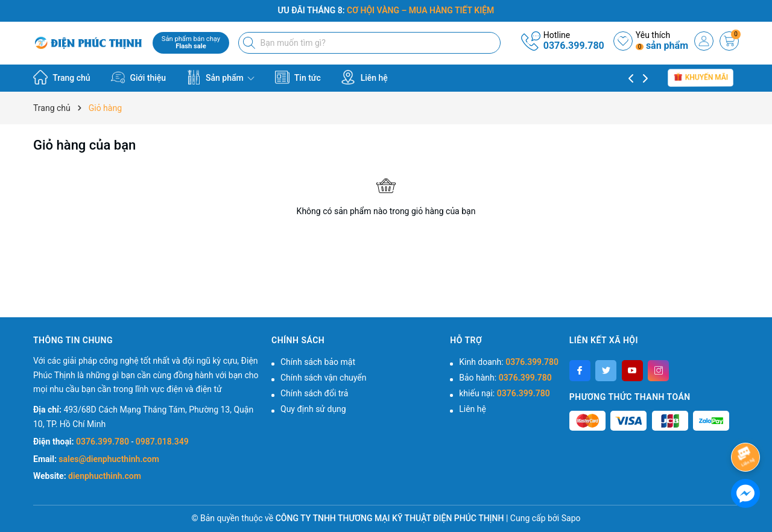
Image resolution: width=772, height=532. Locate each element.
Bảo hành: (505, 378)
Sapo (571, 518)
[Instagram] (658, 371)
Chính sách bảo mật (318, 362)
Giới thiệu (138, 77)
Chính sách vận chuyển (324, 378)
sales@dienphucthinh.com (109, 459)
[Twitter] (606, 371)
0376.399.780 (574, 46)
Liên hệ (364, 77)
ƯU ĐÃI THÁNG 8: (386, 10)
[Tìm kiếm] (250, 43)
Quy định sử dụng (313, 409)
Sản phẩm (221, 77)
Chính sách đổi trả (314, 393)
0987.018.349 (162, 442)
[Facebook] (580, 371)
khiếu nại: (504, 393)
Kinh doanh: (509, 362)
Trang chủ (62, 77)
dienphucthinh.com (105, 476)
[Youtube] (632, 371)
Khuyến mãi (701, 78)
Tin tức (298, 77)
